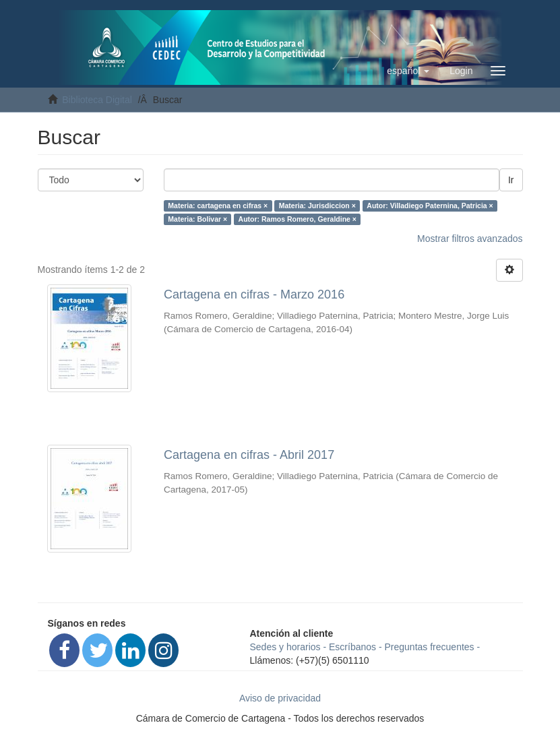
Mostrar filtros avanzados (470, 239)
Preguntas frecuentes (430, 647)
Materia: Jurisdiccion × (317, 206)
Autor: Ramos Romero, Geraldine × (298, 219)
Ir (511, 180)
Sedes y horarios (285, 647)
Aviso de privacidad (280, 698)
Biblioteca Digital (97, 100)
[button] (408, 71)
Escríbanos (352, 647)
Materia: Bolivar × (197, 219)
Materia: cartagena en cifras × (218, 206)
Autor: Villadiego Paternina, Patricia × (430, 206)
